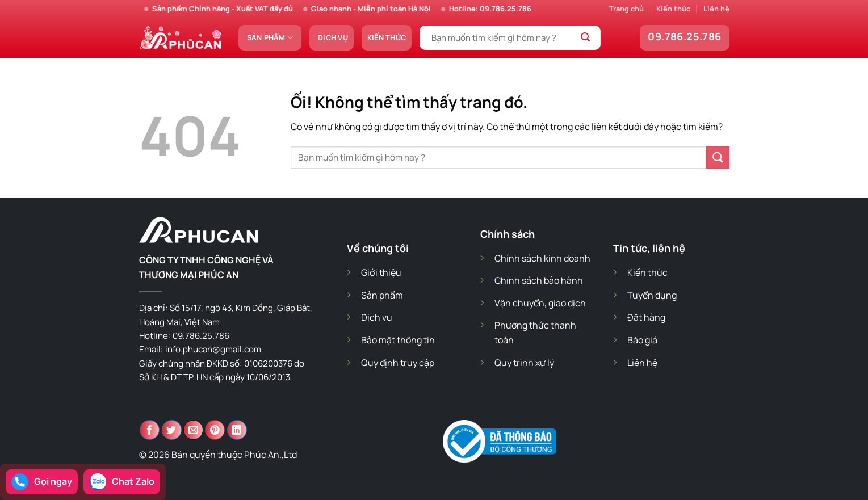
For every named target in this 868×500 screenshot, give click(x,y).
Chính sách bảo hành (539, 280)
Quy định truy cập (398, 363)
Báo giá (642, 340)
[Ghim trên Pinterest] (215, 430)
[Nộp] (586, 38)
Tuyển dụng (652, 295)
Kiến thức (673, 9)
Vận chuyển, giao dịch (540, 303)
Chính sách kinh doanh (542, 258)
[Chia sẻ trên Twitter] (172, 430)
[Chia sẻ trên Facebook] (150, 430)
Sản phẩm (270, 38)
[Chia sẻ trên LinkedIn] (237, 430)
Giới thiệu (381, 272)
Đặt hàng (646, 317)
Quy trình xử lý (524, 363)
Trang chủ (626, 9)
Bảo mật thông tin (398, 340)
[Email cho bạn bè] (193, 430)
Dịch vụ (333, 37)
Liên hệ (716, 9)
